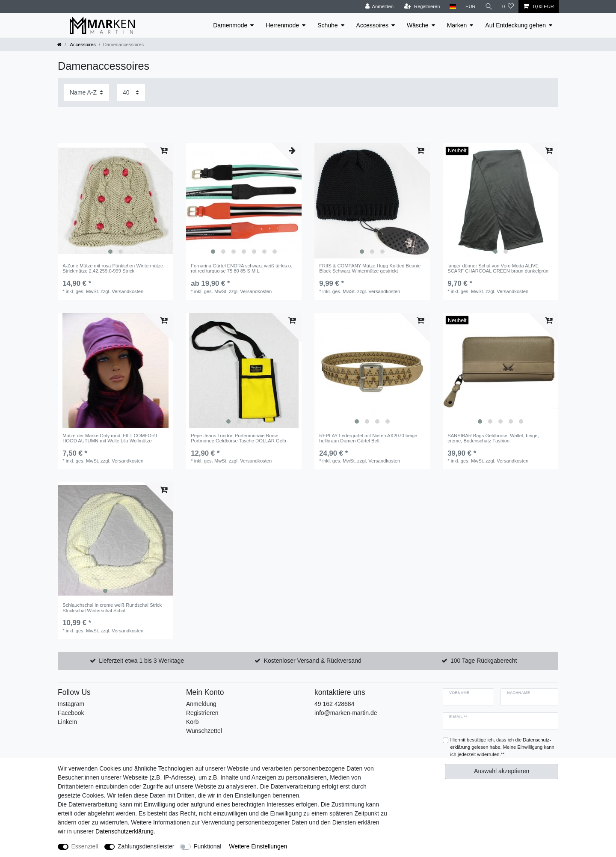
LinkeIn (67, 722)
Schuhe (327, 25)
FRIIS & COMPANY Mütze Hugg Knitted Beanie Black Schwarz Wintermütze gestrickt (370, 268)
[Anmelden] (379, 7)
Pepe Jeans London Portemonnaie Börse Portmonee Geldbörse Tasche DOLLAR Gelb (238, 438)
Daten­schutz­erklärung (124, 831)
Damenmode (230, 25)
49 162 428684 (334, 704)
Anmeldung (201, 704)
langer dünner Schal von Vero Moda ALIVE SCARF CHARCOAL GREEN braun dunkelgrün (498, 268)
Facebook (71, 713)
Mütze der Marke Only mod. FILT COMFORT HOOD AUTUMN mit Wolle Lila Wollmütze (110, 438)
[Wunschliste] (508, 7)
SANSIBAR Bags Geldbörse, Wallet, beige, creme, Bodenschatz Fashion (493, 438)
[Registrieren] (422, 7)
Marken (457, 25)
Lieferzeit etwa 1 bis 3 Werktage (141, 661)
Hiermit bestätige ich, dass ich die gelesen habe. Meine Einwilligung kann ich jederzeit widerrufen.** (502, 747)
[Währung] (471, 7)
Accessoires (372, 25)
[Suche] (489, 7)
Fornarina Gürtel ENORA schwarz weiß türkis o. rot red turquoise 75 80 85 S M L (241, 268)
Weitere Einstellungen (258, 846)
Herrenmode (282, 25)
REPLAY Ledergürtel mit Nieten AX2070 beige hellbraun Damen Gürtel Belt (368, 438)
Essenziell (85, 846)
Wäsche (418, 25)
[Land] (452, 7)
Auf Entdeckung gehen (515, 25)
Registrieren (202, 713)
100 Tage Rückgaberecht (484, 661)
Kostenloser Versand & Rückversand (313, 661)
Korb (192, 722)
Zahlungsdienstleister (146, 846)
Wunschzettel (204, 731)
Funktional (208, 846)
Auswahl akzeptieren (502, 771)
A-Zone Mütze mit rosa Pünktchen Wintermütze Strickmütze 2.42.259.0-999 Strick (113, 268)
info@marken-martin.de (346, 713)
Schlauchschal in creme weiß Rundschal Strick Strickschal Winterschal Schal (112, 608)
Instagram (71, 704)
